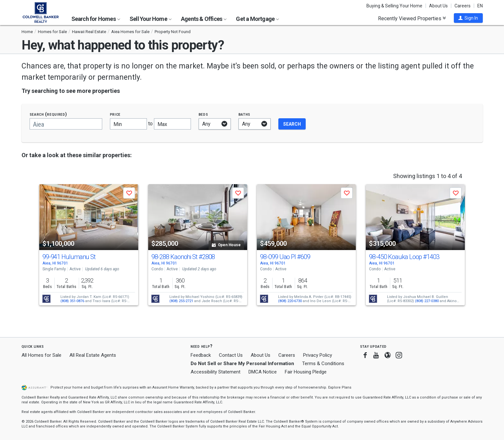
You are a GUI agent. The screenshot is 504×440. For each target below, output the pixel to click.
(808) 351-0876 (72, 301)
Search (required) (48, 114)
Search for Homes (96, 19)
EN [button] (480, 6)
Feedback (201, 355)
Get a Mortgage (257, 19)
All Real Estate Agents (93, 355)
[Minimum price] (128, 124)
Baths (245, 114)
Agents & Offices (204, 19)
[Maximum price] (172, 124)
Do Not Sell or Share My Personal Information (242, 364)
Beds (203, 114)
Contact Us (231, 355)
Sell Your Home (151, 19)
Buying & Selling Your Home (394, 6)
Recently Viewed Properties (412, 18)
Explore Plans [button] (340, 387)
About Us (438, 6)
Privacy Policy (318, 355)
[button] (468, 18)
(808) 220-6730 (290, 301)
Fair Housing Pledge (306, 372)
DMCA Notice (263, 372)
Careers (463, 6)
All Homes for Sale (41, 355)
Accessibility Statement (216, 372)
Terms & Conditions (323, 364)
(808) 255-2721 (181, 301)
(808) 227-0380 (427, 301)
